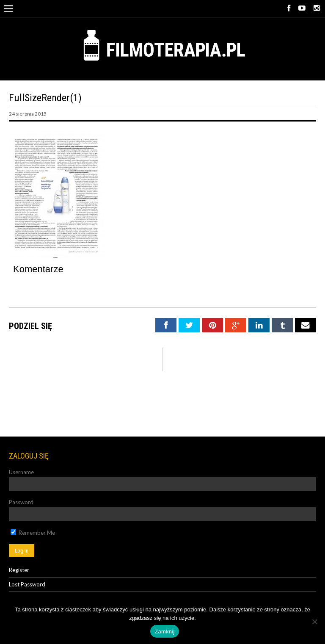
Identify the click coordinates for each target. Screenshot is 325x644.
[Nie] (314, 622)
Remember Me (33, 533)
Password (21, 502)
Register (19, 570)
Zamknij (164, 632)
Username (21, 472)
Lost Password (27, 584)
